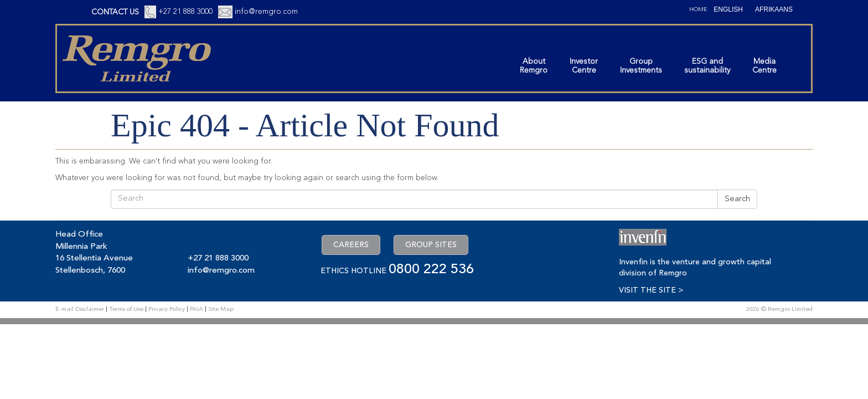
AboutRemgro (534, 66)
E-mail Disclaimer (80, 310)
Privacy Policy (167, 310)
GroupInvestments (641, 66)
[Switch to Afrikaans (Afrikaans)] (774, 9)
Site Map (221, 310)
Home (698, 10)
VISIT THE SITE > (651, 290)
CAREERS (351, 245)
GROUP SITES (431, 245)
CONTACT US (115, 12)
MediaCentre (764, 66)
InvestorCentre (584, 66)
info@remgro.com (266, 12)
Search (737, 199)
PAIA (197, 310)
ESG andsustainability (707, 66)
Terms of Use (126, 310)
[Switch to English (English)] (728, 9)
